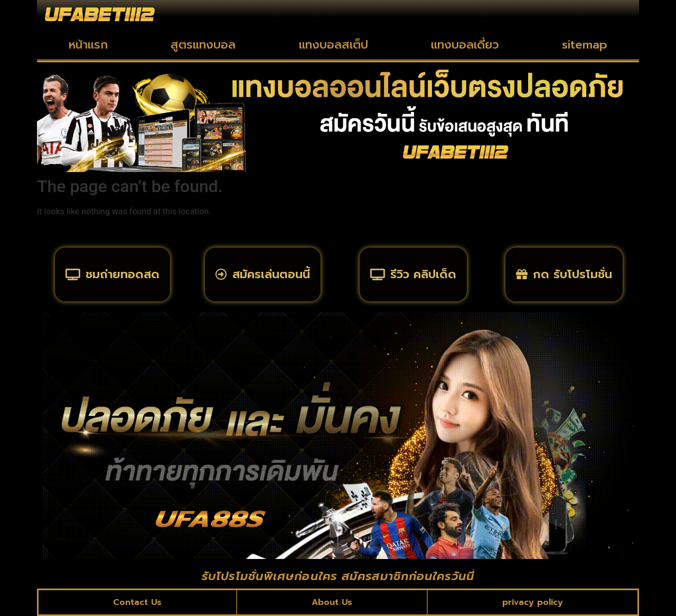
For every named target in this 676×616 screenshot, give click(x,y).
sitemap (585, 45)
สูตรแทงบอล (203, 45)
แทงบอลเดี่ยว (465, 45)
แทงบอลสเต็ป (334, 45)
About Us (332, 602)
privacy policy (533, 602)
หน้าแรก (88, 45)
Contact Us (137, 602)
